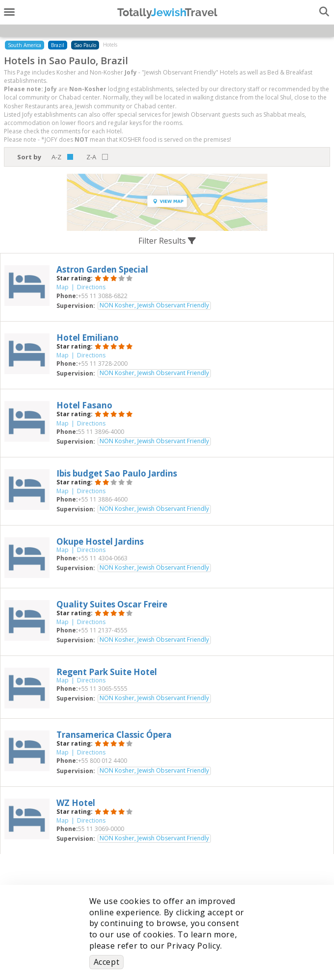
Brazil (58, 45)
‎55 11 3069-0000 (101, 829)
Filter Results (167, 241)
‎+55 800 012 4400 (103, 761)
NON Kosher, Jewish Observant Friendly (154, 305)
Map (63, 287)
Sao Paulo (85, 45)
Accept (107, 962)
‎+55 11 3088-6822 (103, 296)
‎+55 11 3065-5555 (103, 689)
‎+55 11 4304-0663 (103, 558)
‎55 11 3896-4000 (101, 432)
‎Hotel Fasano (84, 405)
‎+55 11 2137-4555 (103, 630)
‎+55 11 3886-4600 (103, 499)
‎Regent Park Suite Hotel (107, 672)
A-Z (56, 157)
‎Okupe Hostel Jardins (100, 541)
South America (25, 45)
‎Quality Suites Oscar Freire (112, 604)
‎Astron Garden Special (102, 269)
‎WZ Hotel (76, 803)
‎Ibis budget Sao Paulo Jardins (117, 473)
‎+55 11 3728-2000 (103, 364)
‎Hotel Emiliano (88, 338)
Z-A (91, 157)
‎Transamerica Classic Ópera (114, 735)
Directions (91, 287)
